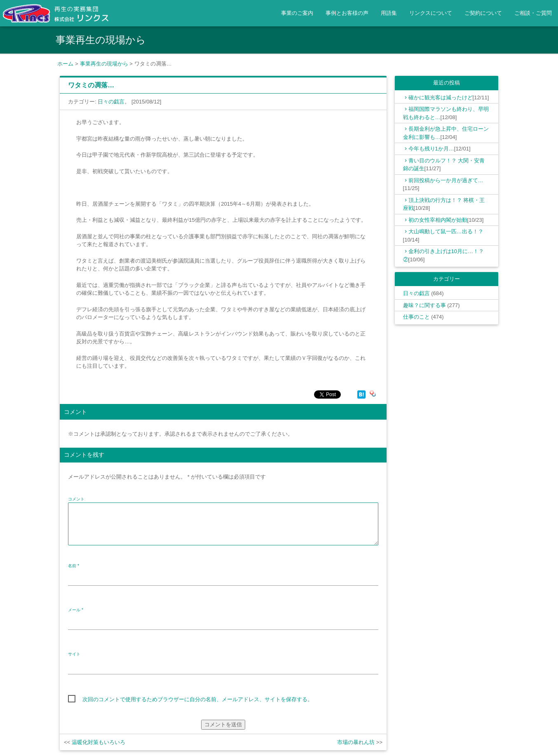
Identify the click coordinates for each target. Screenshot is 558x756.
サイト (74, 654)
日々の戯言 (111, 102)
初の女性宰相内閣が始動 (438, 220)
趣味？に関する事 (424, 305)
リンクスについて (431, 13)
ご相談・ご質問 (533, 13)
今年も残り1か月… (431, 149)
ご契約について (483, 13)
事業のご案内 (297, 13)
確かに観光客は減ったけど (441, 97)
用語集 (389, 13)
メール (76, 610)
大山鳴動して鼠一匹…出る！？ (446, 231)
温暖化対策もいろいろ (98, 742)
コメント (76, 499)
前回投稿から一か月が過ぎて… (446, 180)
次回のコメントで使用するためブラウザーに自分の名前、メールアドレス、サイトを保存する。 (198, 699)
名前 (74, 566)
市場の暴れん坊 (356, 742)
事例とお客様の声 (347, 13)
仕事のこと (416, 317)
